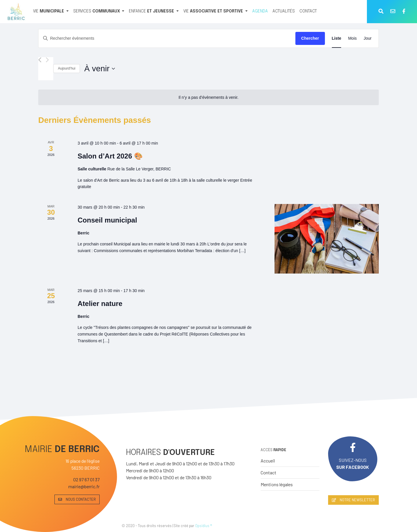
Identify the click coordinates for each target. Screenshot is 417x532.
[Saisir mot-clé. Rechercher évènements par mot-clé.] (167, 38)
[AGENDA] (260, 12)
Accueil (268, 461)
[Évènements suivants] (47, 60)
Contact (268, 472)
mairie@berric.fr (84, 486)
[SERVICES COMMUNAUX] (99, 12)
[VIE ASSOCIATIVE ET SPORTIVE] (215, 12)
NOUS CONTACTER (77, 499)
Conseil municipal (107, 220)
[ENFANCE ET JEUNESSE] (154, 12)
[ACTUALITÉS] (284, 12)
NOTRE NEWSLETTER (353, 500)
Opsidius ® (204, 526)
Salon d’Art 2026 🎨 (110, 156)
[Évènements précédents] (40, 60)
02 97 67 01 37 (86, 479)
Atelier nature (100, 304)
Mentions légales (277, 484)
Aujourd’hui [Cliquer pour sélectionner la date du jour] (67, 68)
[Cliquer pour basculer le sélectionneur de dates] (100, 69)
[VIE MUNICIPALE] (51, 12)
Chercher (310, 38)
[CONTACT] (308, 12)
